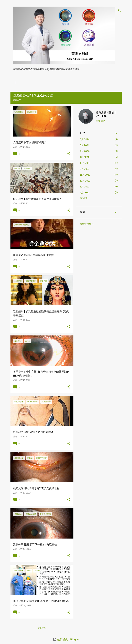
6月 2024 (85, 139)
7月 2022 (85, 193)
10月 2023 (85, 163)
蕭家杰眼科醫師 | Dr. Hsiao (106, 114)
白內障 (27, 83)
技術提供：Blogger (66, 639)
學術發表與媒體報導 (95, 83)
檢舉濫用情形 (87, 224)
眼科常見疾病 (73, 83)
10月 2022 (85, 181)
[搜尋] (120, 11)
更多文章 (42, 628)
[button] (69, 154)
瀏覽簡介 (100, 121)
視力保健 (41, 83)
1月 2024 (85, 157)
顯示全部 (17, 100)
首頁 (15, 83)
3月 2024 (85, 145)
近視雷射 (56, 83)
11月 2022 (85, 175)
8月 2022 (85, 187)
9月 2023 (85, 169)
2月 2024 (85, 151)
